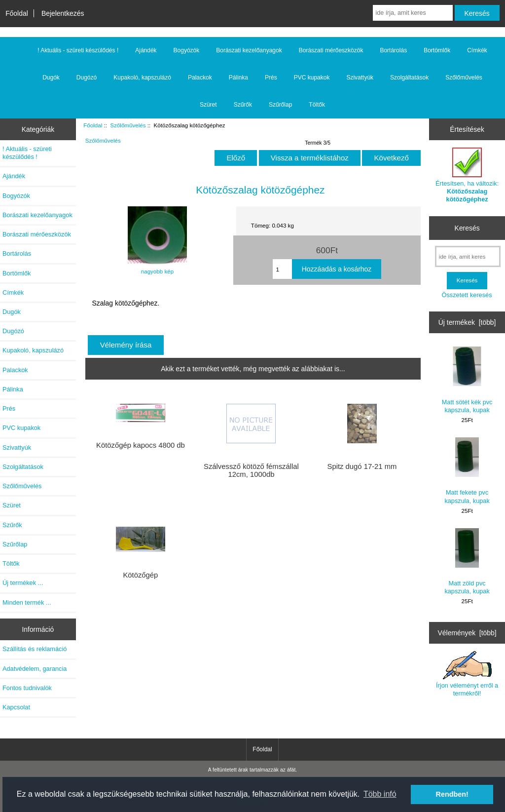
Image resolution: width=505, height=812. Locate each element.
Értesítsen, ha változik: (467, 175)
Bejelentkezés (63, 13)
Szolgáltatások (409, 77)
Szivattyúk (360, 77)
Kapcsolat (16, 707)
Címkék (477, 50)
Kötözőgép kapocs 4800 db (141, 445)
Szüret (208, 105)
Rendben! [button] (452, 794)
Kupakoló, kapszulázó (142, 77)
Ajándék (146, 50)
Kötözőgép (140, 575)
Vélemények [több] (467, 633)
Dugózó (87, 77)
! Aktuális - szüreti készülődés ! (78, 50)
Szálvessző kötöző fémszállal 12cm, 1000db (251, 470)
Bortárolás (393, 50)
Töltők (317, 105)
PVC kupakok (312, 77)
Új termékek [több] (467, 322)
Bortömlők (437, 50)
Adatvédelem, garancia (35, 669)
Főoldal (17, 13)
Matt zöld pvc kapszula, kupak (467, 561)
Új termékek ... (23, 583)
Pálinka (238, 77)
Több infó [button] (380, 794)
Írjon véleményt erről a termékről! (467, 674)
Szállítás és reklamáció (35, 649)
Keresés (467, 228)
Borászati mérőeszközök (331, 50)
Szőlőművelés (128, 125)
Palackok (200, 77)
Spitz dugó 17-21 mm (362, 466)
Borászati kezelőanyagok (249, 50)
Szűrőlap (280, 105)
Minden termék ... (27, 602)
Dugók (51, 77)
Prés (271, 77)
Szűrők (243, 105)
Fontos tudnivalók (27, 688)
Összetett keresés (467, 295)
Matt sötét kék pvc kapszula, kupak (467, 380)
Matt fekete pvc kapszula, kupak (467, 471)
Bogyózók (187, 50)
